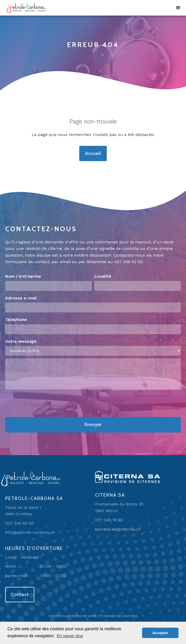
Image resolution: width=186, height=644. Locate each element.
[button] (178, 8)
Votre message (21, 341)
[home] (25, 8)
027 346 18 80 (109, 520)
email (65, 262)
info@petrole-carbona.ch (30, 532)
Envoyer (93, 424)
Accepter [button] (160, 633)
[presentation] (45, 403)
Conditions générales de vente (72, 616)
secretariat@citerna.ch (118, 529)
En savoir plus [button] (70, 636)
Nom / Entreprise (23, 276)
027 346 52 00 (129, 262)
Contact (20, 594)
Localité (103, 276)
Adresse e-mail (21, 298)
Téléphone (16, 320)
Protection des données (119, 616)
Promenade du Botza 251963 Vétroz (119, 507)
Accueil (93, 153)
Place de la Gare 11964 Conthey (23, 511)
